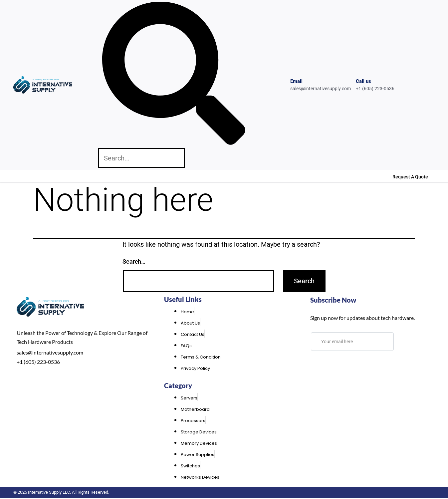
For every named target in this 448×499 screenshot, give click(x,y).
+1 (20, 362)
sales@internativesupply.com (50, 352)
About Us (50, 176)
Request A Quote (410, 177)
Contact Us (86, 176)
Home (21, 176)
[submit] (405, 342)
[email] (352, 342)
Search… (134, 261)
